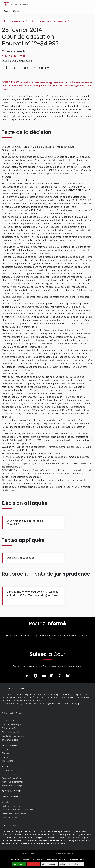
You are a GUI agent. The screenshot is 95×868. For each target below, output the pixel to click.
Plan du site (48, 854)
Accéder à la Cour (12, 791)
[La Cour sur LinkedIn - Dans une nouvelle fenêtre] (52, 676)
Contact (24, 854)
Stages (5, 757)
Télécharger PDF (16, 22)
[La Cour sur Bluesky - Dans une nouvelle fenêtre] (68, 676)
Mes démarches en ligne (13, 786)
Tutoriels (7, 767)
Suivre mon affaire (10, 728)
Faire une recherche (11, 774)
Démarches (8, 721)
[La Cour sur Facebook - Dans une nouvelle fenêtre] (35, 676)
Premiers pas (8, 770)
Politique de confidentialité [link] (71, 864)
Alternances (7, 753)
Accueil (7, 11)
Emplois (6, 749)
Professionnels (10, 746)
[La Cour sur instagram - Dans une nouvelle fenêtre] (60, 676)
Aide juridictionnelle (11, 732)
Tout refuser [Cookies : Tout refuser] (34, 864)
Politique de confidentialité (65, 854)
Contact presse (10, 797)
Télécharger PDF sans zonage (53, 22)
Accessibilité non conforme (14, 814)
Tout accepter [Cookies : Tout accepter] (19, 864)
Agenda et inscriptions (12, 778)
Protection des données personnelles (18, 810)
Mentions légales (36, 854)
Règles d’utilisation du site (13, 806)
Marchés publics (9, 761)
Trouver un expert (10, 740)
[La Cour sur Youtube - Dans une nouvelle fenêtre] (44, 676)
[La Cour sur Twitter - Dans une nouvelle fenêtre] (27, 676)
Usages (6, 802)
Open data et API (9, 818)
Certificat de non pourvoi (13, 736)
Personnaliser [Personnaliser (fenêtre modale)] (51, 864)
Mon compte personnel (12, 782)
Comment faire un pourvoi (13, 725)
